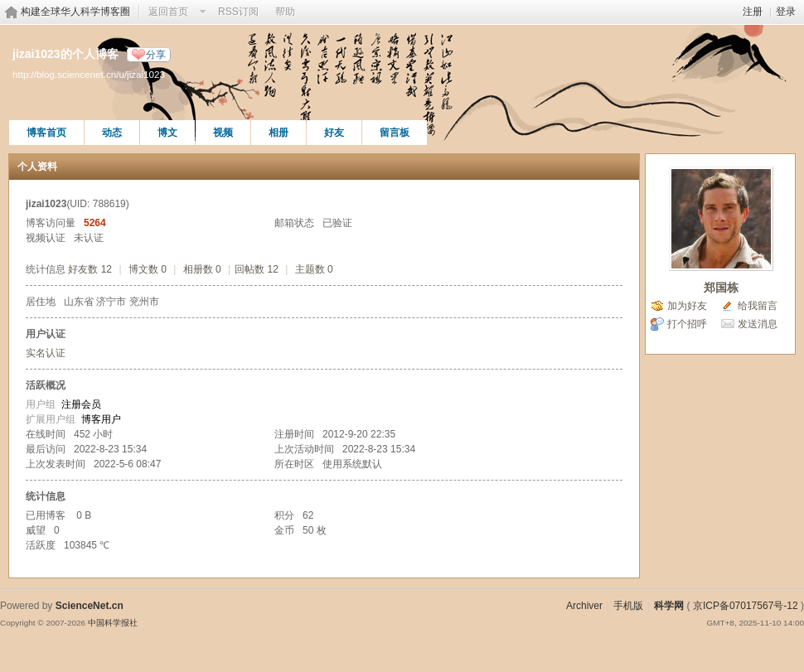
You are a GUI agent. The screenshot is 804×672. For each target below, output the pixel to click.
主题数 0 (314, 269)
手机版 (628, 606)
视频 (223, 133)
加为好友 (687, 306)
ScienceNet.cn (90, 606)
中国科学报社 (113, 623)
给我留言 (758, 306)
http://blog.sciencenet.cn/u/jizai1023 (89, 74)
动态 (112, 133)
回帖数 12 (257, 269)
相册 (278, 133)
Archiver (584, 606)
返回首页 (168, 12)
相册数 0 (202, 269)
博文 (167, 133)
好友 (334, 133)
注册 (753, 12)
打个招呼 (687, 324)
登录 (786, 12)
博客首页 (46, 133)
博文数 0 (148, 269)
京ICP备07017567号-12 (746, 606)
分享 (156, 55)
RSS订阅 (238, 12)
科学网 (669, 606)
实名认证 (46, 353)
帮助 (285, 12)
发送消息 (758, 324)
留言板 (395, 133)
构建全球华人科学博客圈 (75, 12)
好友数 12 (90, 269)
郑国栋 (721, 288)
